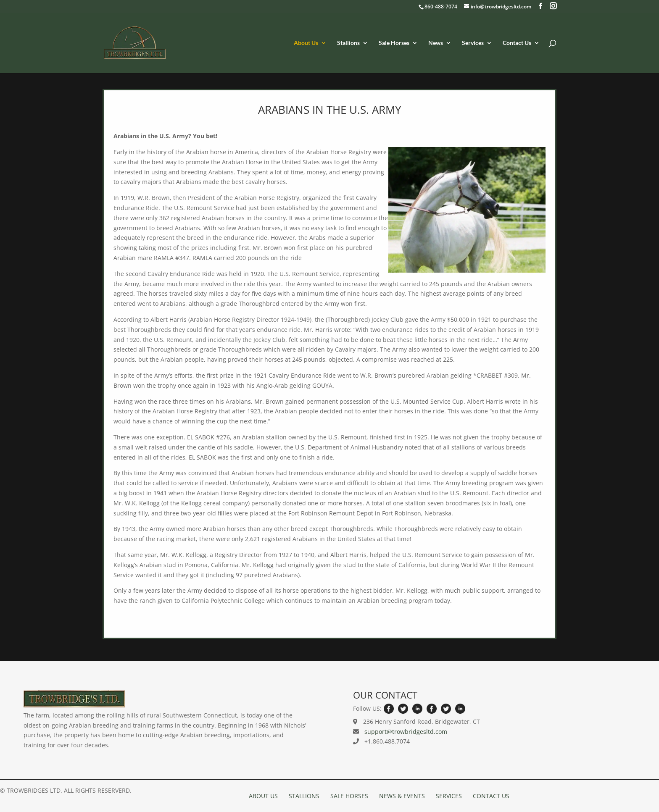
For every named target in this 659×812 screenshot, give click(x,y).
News (436, 43)
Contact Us (517, 43)
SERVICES (449, 796)
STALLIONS (304, 796)
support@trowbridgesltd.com (406, 732)
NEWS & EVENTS (402, 796)
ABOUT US (263, 796)
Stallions (348, 43)
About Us (306, 43)
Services (473, 43)
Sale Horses (394, 43)
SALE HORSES (349, 796)
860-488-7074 (441, 7)
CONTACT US (491, 796)
